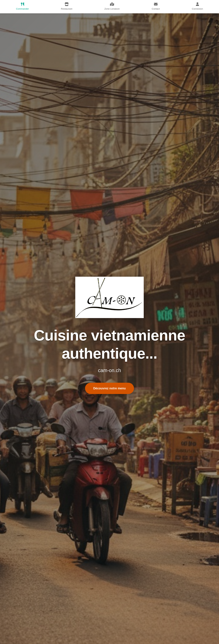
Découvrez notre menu (109, 388)
